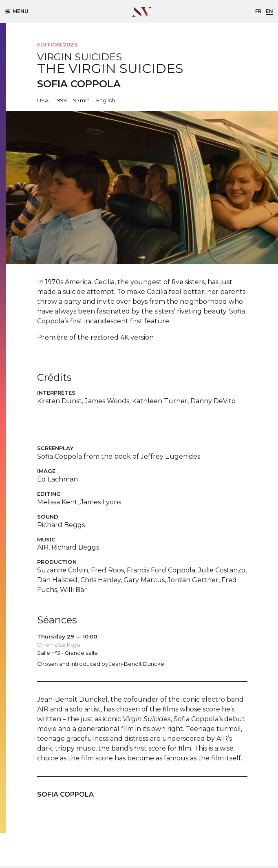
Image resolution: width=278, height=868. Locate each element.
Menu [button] (17, 11)
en (269, 11)
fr (258, 11)
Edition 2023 (57, 44)
